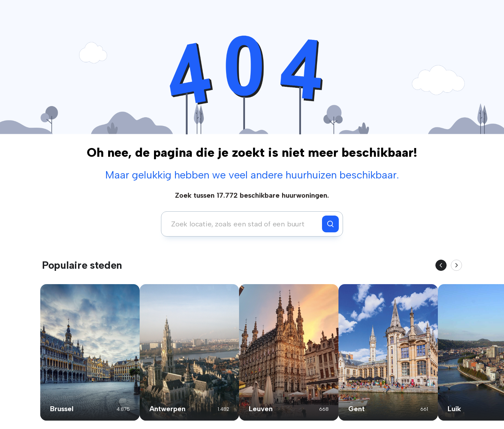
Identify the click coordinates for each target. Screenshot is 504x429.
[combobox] (243, 224)
